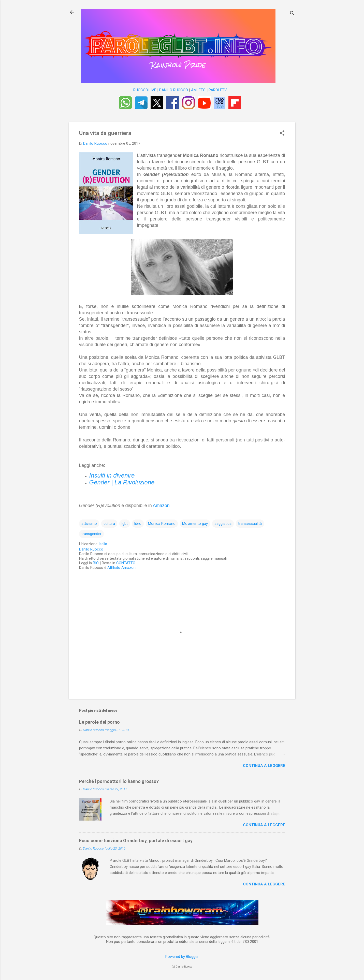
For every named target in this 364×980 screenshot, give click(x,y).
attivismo (89, 524)
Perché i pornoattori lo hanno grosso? (119, 781)
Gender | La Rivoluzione (122, 482)
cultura (109, 524)
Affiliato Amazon (121, 568)
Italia (103, 544)
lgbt (125, 524)
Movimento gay (195, 524)
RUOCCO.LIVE (145, 90)
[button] (282, 133)
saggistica (223, 524)
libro (138, 524)
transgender (91, 534)
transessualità (250, 524)
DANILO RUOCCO (174, 90)
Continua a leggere (264, 766)
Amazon (161, 506)
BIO (96, 563)
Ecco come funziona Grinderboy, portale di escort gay (136, 841)
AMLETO (198, 90)
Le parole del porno (99, 722)
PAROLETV (218, 90)
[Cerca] (292, 14)
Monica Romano (162, 524)
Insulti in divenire (112, 475)
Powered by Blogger (182, 957)
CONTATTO (126, 563)
